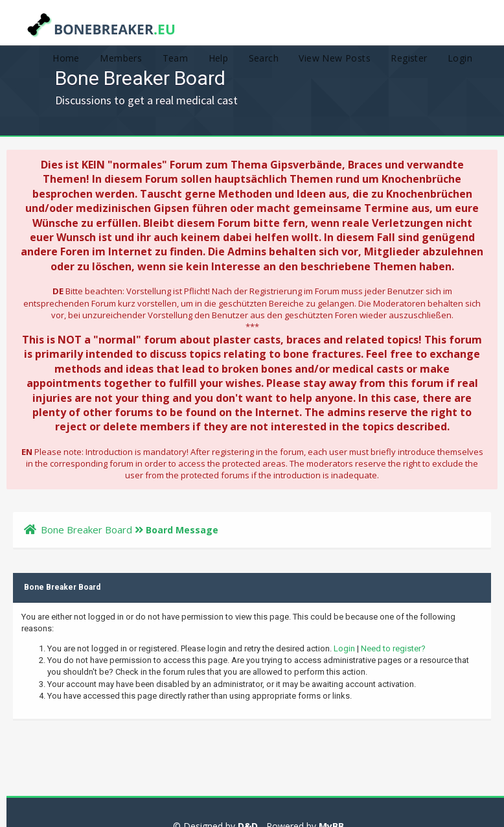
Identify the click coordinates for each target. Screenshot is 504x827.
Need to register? (393, 648)
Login (460, 58)
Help (219, 58)
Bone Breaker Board (86, 530)
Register (409, 58)
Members (121, 58)
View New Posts (335, 58)
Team (176, 58)
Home (66, 58)
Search (264, 58)
